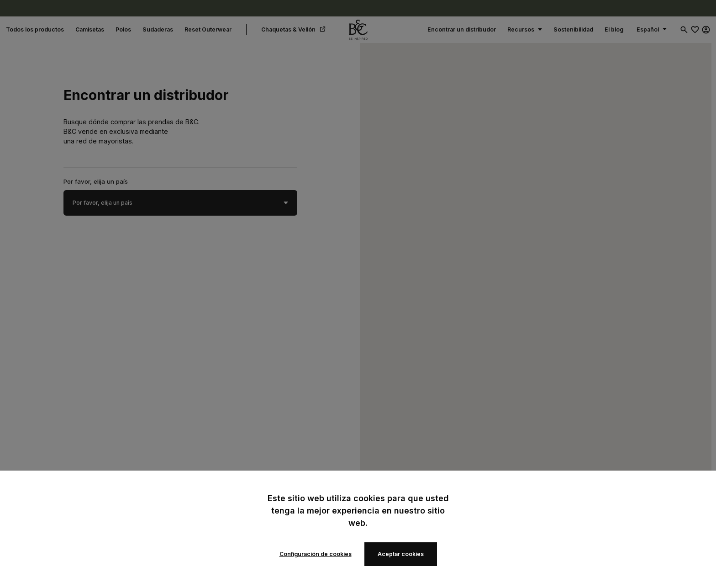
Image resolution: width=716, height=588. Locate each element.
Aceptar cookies (401, 554)
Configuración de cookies (316, 554)
